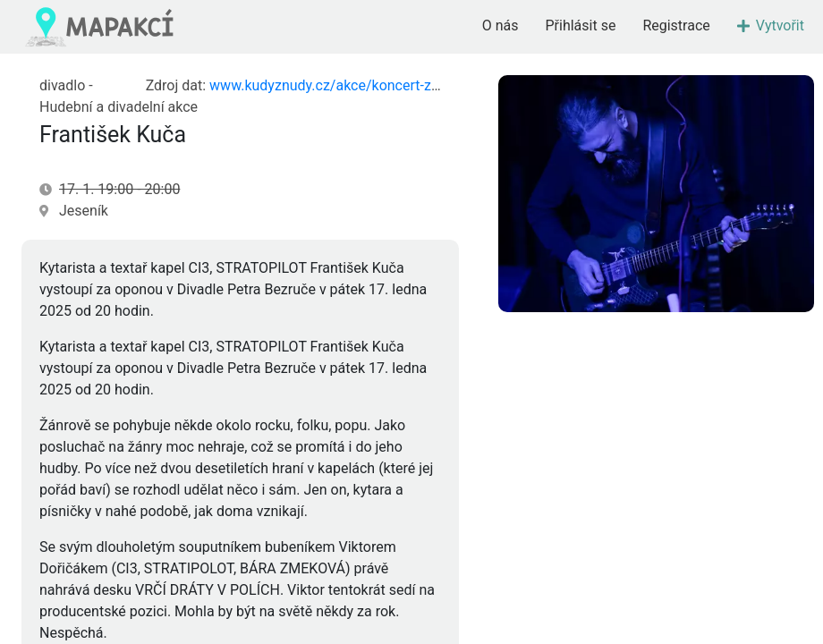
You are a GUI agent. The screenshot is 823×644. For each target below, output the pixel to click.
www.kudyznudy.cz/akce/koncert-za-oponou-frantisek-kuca (397, 85)
